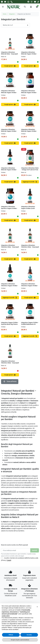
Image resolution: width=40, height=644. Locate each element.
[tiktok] (38, 2)
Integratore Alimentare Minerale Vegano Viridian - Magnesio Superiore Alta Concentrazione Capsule (29, 132)
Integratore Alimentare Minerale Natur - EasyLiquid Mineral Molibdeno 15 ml (9, 54)
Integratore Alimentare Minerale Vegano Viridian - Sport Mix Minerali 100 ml (9, 170)
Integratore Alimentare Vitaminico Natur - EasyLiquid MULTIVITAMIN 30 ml (10, 363)
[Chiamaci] (12, 2)
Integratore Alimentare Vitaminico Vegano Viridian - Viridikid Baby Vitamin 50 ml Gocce (10, 286)
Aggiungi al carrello (30, 182)
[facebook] (28, 2)
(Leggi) (9, 560)
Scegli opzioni (10, 66)
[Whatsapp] (8, 2)
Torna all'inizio (10, 382)
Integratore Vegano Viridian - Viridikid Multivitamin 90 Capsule (30, 324)
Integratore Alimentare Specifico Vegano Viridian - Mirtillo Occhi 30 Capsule (9, 208)
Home (5, 14)
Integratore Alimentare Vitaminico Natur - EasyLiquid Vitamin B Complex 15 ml (10, 247)
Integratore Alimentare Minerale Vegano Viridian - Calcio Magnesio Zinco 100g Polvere (30, 55)
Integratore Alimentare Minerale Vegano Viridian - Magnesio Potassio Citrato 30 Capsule (10, 132)
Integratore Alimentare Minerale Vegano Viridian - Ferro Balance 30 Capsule (9, 92)
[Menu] (3, 7)
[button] (25, 7)
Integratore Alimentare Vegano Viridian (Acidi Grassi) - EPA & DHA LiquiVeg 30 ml (28, 209)
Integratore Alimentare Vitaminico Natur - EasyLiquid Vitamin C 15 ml (30, 247)
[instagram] (32, 2)
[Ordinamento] (15, 25)
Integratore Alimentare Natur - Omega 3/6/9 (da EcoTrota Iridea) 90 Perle (30, 170)
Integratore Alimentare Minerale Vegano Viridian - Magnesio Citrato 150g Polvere (29, 93)
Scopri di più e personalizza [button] (20, 640)
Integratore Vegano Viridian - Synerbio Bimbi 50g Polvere (10, 323)
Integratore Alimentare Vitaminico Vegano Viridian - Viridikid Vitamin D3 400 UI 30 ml (30, 286)
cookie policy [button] (6, 616)
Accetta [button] (29, 635)
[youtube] (35, 2)
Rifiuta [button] (11, 635)
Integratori (12, 14)
